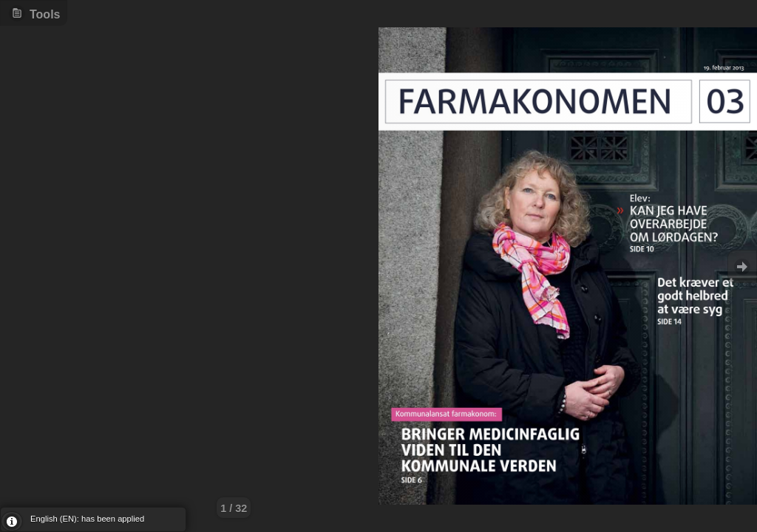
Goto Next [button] (742, 266)
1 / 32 (234, 508)
